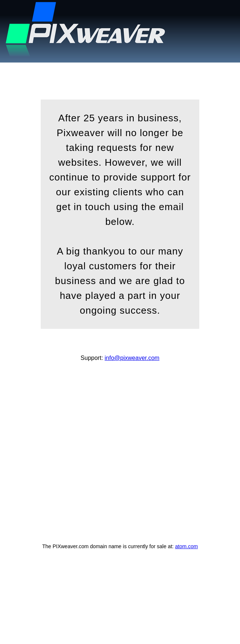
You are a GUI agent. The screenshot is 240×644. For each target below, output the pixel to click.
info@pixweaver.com (132, 358)
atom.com (186, 546)
